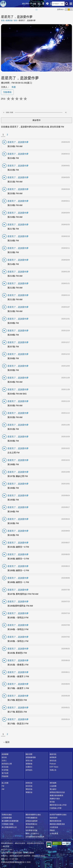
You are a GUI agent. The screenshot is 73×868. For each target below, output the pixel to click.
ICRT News (54, 767)
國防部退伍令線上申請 (58, 805)
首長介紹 (29, 761)
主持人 (4, 761)
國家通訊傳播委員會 (57, 824)
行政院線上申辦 (56, 808)
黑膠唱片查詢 (55, 799)
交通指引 (29, 767)
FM (3, 786)
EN (29, 4)
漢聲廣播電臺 (3, 4)
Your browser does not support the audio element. (36, 112)
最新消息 (53, 754)
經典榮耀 (5, 754)
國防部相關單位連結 (33, 815)
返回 (7, 742)
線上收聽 (33, 4)
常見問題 (5, 770)
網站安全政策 (20, 843)
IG (50, 4)
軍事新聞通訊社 (32, 824)
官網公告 (53, 770)
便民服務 (53, 783)
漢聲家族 (29, 764)
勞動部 (52, 830)
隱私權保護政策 (7, 843)
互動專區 (7, 92)
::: (37, 9)
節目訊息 (53, 761)
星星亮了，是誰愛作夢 (27, 20)
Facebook (41, 4)
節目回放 (29, 786)
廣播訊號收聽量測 (56, 795)
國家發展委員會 (56, 821)
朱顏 (14, 87)
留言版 (52, 802)
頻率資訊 (29, 770)
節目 (16, 20)
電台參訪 (53, 789)
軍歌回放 (29, 789)
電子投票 (5, 773)
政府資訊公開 (7, 764)
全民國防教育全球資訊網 (35, 837)
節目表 (4, 757)
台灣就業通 (54, 834)
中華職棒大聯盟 (8, 824)
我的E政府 (54, 818)
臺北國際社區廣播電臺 (10, 821)
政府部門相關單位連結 (58, 815)
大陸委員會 (54, 827)
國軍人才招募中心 (32, 834)
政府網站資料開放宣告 (36, 843)
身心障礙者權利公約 (9, 827)
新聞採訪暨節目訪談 (57, 792)
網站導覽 (24, 4)
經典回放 (37, 4)
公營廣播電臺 (7, 818)
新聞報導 (53, 757)
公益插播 (53, 786)
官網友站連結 (7, 815)
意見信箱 (5, 767)
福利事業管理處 (32, 830)
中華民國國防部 (32, 818)
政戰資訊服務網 (32, 821)
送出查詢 (67, 4)
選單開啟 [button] (71, 4)
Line (46, 4)
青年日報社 (30, 827)
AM (3, 789)
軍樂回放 (29, 792)
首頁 (3, 20)
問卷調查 (5, 776)
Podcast (53, 764)
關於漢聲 (29, 754)
